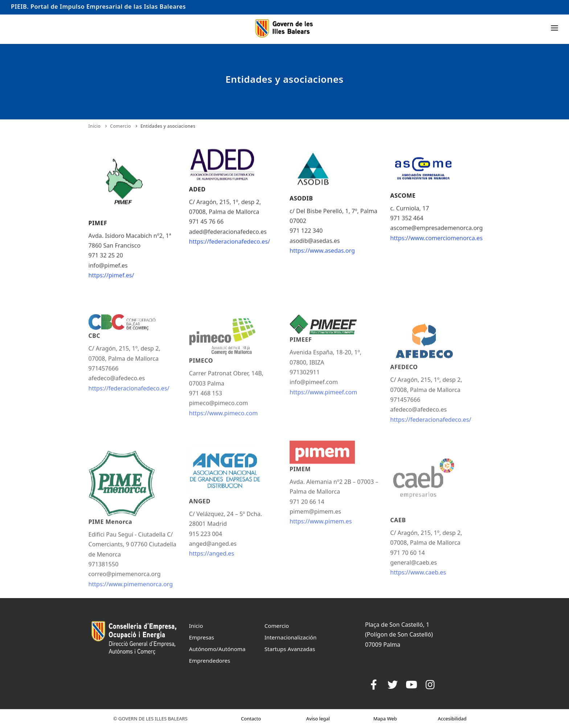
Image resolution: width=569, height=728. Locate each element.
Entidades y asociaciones (168, 126)
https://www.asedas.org (322, 255)
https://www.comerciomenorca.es (436, 242)
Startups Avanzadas (290, 649)
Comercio (120, 126)
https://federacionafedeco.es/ (230, 246)
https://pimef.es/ (111, 281)
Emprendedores (210, 660)
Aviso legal (318, 719)
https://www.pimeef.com (323, 423)
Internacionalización (291, 637)
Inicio (95, 126)
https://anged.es (212, 596)
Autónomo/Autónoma (217, 649)
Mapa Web (385, 719)
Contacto (251, 719)
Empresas (202, 637)
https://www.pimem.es (321, 553)
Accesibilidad (452, 719)
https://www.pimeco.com (224, 450)
